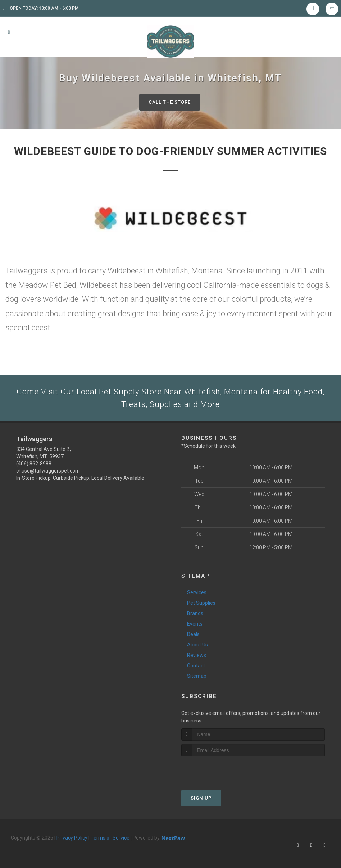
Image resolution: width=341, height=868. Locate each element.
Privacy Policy (72, 838)
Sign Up (201, 798)
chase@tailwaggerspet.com (48, 471)
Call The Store (170, 102)
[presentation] (220, 770)
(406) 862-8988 (34, 464)
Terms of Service (110, 838)
